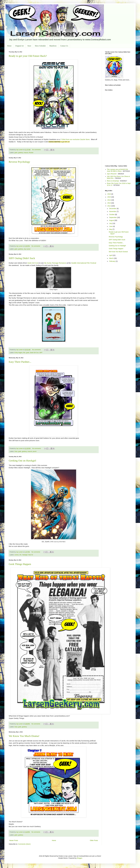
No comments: (37, 150)
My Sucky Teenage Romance (55, 263)
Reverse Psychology (19, 162)
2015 (109, 197)
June (111, 226)
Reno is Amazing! (113, 181)
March (112, 258)
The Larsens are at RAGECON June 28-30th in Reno (117, 170)
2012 (109, 206)
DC (20, 555)
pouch (35, 451)
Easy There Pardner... (20, 362)
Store (29, 46)
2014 (109, 200)
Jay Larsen (27, 249)
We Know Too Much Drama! (24, 736)
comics (17, 555)
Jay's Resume (112, 174)
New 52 (31, 555)
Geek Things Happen (20, 564)
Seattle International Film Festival (84, 263)
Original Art (19, 46)
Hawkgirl (25, 555)
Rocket (31, 153)
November (113, 211)
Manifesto (53, 46)
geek (16, 153)
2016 (109, 194)
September (113, 217)
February (112, 261)
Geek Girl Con (33, 263)
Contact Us (64, 46)
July (111, 223)
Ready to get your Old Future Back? (28, 56)
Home (9, 46)
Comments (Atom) (24, 844)
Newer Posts (14, 840)
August (112, 220)
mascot (26, 153)
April (111, 255)
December (113, 209)
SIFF (41, 353)
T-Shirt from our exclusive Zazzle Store (75, 139)
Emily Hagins (18, 353)
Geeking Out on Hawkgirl (22, 461)
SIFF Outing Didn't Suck (22, 258)
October (112, 214)
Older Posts (94, 840)
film (24, 353)
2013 (109, 203)
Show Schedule (40, 46)
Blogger (80, 858)
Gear (16, 451)
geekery (21, 153)
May (111, 229)
